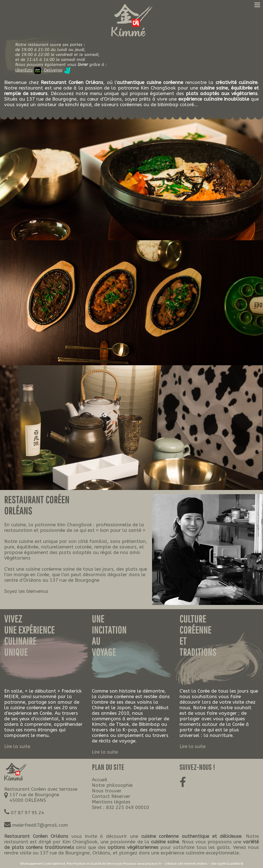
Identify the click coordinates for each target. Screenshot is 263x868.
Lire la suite (17, 746)
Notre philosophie (112, 785)
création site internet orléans (186, 864)
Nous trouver (107, 791)
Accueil (100, 780)
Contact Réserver (111, 796)
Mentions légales (111, 802)
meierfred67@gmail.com (40, 825)
